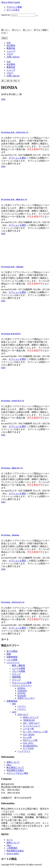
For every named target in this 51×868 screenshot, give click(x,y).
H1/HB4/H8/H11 (30, 746)
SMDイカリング (31, 717)
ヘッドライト (24, 751)
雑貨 (9, 654)
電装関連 (16, 677)
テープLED (28, 748)
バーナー (22, 706)
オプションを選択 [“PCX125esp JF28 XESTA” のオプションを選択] (17, 359)
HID (14, 704)
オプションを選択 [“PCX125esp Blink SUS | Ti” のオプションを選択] (17, 494)
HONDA (21, 688)
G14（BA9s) (29, 734)
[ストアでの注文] (11, 81)
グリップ (16, 680)
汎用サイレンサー (26, 698)
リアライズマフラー (22, 685)
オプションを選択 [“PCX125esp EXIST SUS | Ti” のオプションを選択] (17, 426)
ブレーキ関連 (18, 671)
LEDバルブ (23, 714)
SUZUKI (21, 693)
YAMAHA (22, 691)
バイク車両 (12, 660)
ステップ (16, 674)
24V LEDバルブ (31, 723)
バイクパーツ (13, 663)
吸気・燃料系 (18, 665)
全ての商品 (12, 651)
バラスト (22, 709)
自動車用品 (12, 701)
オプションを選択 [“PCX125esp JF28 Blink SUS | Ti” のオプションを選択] (17, 225)
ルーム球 (27, 737)
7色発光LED (29, 720)
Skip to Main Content (10, 2)
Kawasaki (22, 696)
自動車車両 (12, 657)
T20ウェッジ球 (30, 740)
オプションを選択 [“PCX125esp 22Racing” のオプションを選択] (17, 561)
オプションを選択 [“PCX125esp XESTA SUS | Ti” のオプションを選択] (17, 628)
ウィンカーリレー (32, 726)
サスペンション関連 (22, 683)
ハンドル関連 (18, 668)
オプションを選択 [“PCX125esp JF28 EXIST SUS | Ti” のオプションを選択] (17, 158)
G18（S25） (29, 743)
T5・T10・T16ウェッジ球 (35, 732)
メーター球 (28, 729)
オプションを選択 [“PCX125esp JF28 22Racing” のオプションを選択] (17, 292)
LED (14, 712)
